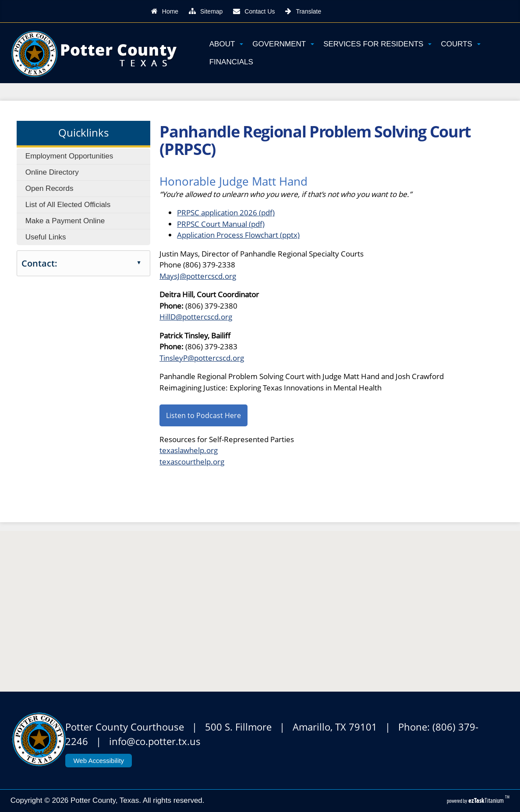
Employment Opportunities (69, 156)
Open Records (50, 188)
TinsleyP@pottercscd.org (202, 358)
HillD (168, 317)
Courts (460, 44)
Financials (231, 62)
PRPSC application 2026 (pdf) (226, 213)
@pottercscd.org (204, 317)
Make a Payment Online (65, 221)
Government (283, 44)
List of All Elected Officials (68, 205)
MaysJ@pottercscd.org (198, 276)
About (226, 44)
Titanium (487, 800)
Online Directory (52, 172)
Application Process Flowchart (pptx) (238, 235)
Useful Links (46, 237)
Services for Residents (377, 44)
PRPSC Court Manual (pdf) (221, 224)
